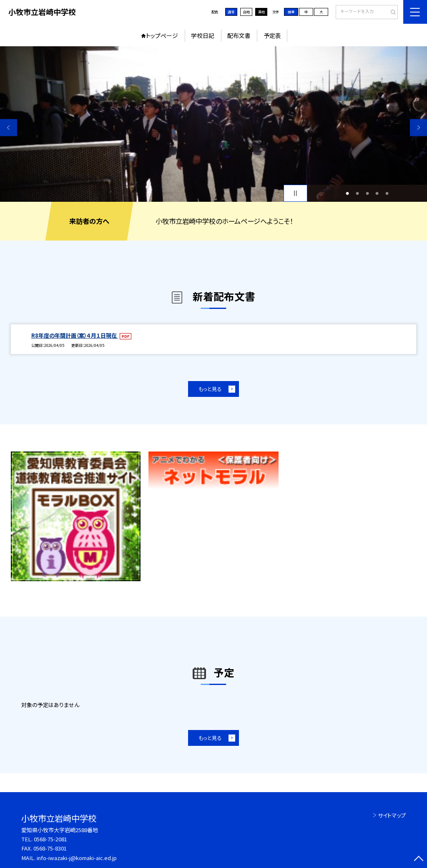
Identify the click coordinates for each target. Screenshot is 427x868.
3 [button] (367, 193)
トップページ (162, 35)
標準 (291, 12)
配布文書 (239, 35)
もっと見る (210, 389)
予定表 (272, 35)
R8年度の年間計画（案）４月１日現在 (75, 335)
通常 (231, 12)
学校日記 (203, 35)
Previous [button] (9, 127)
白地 (246, 12)
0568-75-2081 (50, 839)
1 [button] (347, 193)
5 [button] (387, 193)
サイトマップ (392, 815)
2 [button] (357, 193)
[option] (213, 124)
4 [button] (377, 193)
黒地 (261, 12)
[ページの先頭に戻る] (418, 859)
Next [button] (418, 127)
